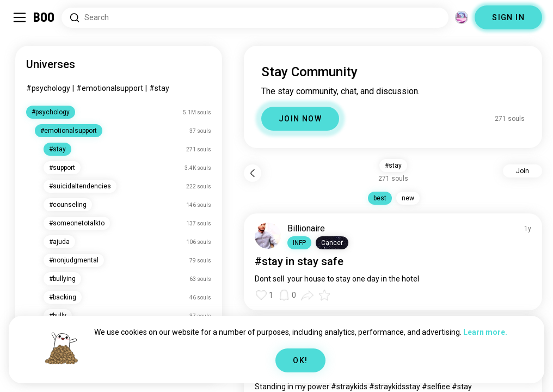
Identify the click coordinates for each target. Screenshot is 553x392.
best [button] (380, 198)
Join (523, 171)
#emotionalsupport (110, 88)
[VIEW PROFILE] (268, 236)
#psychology (48, 88)
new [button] (408, 198)
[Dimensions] (462, 17)
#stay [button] (393, 166)
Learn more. (485, 332)
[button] (299, 243)
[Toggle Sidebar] (20, 17)
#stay (159, 88)
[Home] (44, 17)
